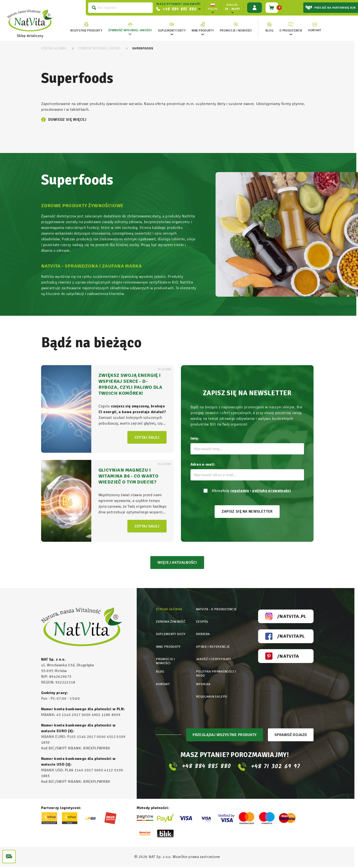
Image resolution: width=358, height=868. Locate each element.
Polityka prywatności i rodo (216, 671)
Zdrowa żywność (171, 622)
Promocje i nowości (165, 659)
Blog (160, 669)
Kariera (203, 634)
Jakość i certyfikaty (213, 657)
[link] (129, 27)
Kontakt (163, 681)
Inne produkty (169, 645)
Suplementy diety (171, 634)
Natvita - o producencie (217, 610)
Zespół (202, 622)
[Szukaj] (119, 8)
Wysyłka (203, 681)
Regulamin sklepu (212, 692)
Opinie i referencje (213, 645)
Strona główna (170, 610)
